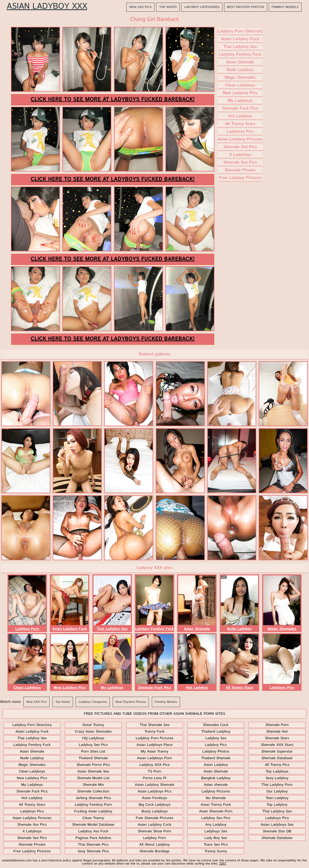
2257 (223, 864)
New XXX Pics (140, 7)
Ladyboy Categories (202, 7)
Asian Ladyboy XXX (47, 7)
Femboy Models (285, 7)
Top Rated (168, 7)
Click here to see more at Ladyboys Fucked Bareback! (113, 100)
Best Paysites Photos (246, 7)
